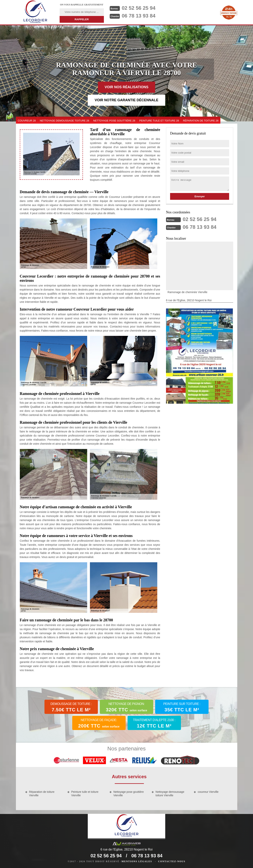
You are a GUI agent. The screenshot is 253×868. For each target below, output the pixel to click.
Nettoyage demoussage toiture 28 (64, 121)
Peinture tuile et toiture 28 (159, 121)
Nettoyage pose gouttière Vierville (129, 794)
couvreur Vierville (208, 792)
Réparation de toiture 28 (201, 121)
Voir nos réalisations (127, 87)
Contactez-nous (172, 861)
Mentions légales (137, 861)
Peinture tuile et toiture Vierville (85, 794)
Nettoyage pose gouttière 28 (114, 121)
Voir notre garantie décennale (126, 100)
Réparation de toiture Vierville (42, 794)
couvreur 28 (27, 121)
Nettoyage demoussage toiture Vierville (170, 794)
